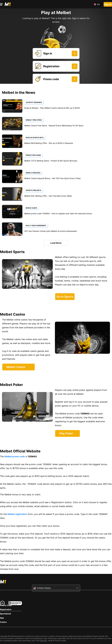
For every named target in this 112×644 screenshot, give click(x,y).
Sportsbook (5, 614)
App (2, 618)
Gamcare (44, 641)
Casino (3, 622)
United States (44, 588)
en (98, 4)
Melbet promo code (15, 456)
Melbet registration (17, 514)
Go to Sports (65, 297)
